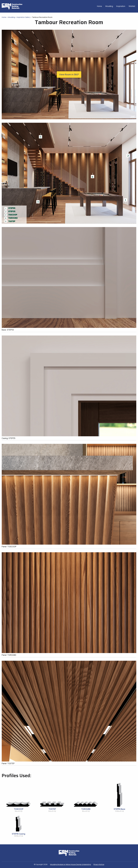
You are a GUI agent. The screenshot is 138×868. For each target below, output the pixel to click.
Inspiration (121, 6)
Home (99, 6)
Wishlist (132, 6)
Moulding (109, 6)
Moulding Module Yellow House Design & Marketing (70, 864)
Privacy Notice (99, 864)
